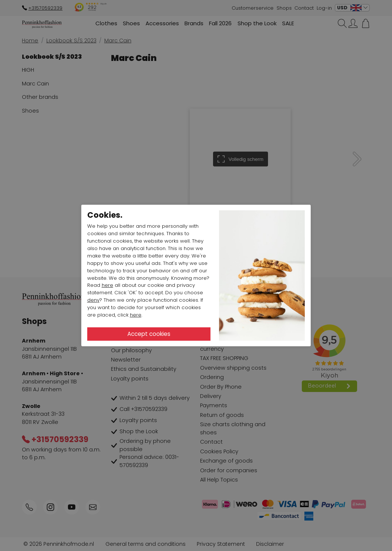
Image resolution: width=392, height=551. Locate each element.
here (107, 285)
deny (93, 300)
